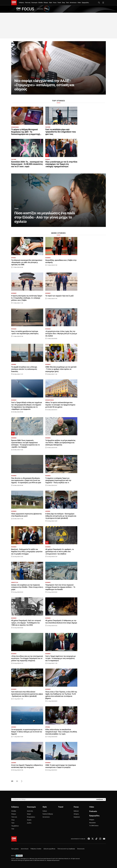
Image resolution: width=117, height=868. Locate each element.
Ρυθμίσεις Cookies (36, 849)
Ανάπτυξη (30, 811)
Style (50, 3)
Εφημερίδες (85, 3)
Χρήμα (29, 814)
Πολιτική (28, 3)
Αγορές (29, 820)
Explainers (77, 817)
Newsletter (93, 823)
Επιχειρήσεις (31, 817)
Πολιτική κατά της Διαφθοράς (66, 849)
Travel (59, 3)
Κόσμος (46, 3)
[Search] (101, 799)
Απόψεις (76, 814)
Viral (13, 829)
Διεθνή (29, 823)
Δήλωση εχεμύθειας (49, 849)
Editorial (76, 811)
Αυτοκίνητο (73, 3)
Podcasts (93, 811)
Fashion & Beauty (48, 814)
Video (79, 3)
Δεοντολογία (25, 849)
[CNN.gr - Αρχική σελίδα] (14, 839)
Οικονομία (34, 3)
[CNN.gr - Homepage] (14, 3)
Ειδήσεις (22, 3)
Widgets (92, 820)
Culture (45, 811)
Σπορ (63, 3)
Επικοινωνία (81, 849)
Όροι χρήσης (15, 849)
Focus (55, 3)
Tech (67, 3)
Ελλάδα (40, 3)
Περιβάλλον (15, 826)
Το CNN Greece (94, 826)
